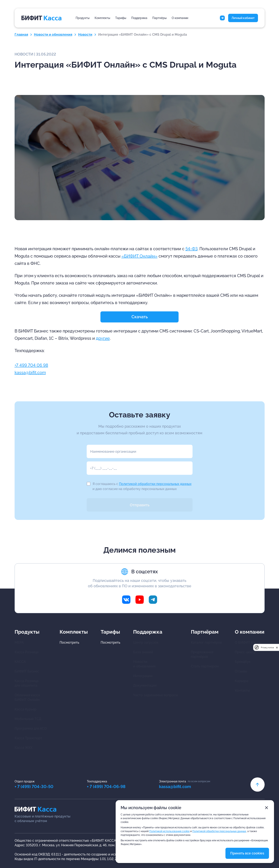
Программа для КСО (31, 728)
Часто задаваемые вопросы (156, 695)
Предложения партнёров (202, 654)
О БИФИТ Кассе (248, 642)
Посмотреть (69, 642)
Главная (21, 35)
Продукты (83, 18)
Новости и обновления (53, 35)
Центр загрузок (146, 642)
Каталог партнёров (206, 642)
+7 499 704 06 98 (31, 365)
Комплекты (102, 18)
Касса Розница (27, 652)
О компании (180, 18)
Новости (85, 35)
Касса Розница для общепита (27, 683)
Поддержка (139, 18)
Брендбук (243, 662)
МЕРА (19, 642)
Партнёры (160, 18)
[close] (277, 648)
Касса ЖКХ (24, 748)
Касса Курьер (26, 709)
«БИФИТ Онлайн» (139, 256)
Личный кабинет (243, 18)
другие (103, 338)
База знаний (143, 652)
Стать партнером (205, 666)
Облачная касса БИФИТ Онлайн (27, 697)
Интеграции (143, 676)
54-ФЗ (191, 249)
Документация (145, 685)
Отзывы (241, 671)
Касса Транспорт (28, 738)
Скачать (140, 317)
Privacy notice (267, 648)
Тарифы (121, 18)
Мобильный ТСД (28, 719)
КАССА (20, 662)
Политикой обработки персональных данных (155, 484)
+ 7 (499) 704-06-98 (106, 787)
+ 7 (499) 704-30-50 (34, 787)
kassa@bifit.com (30, 373)
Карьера (242, 681)
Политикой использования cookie (169, 831)
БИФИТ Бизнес (27, 671)
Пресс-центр (245, 652)
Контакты (242, 690)
